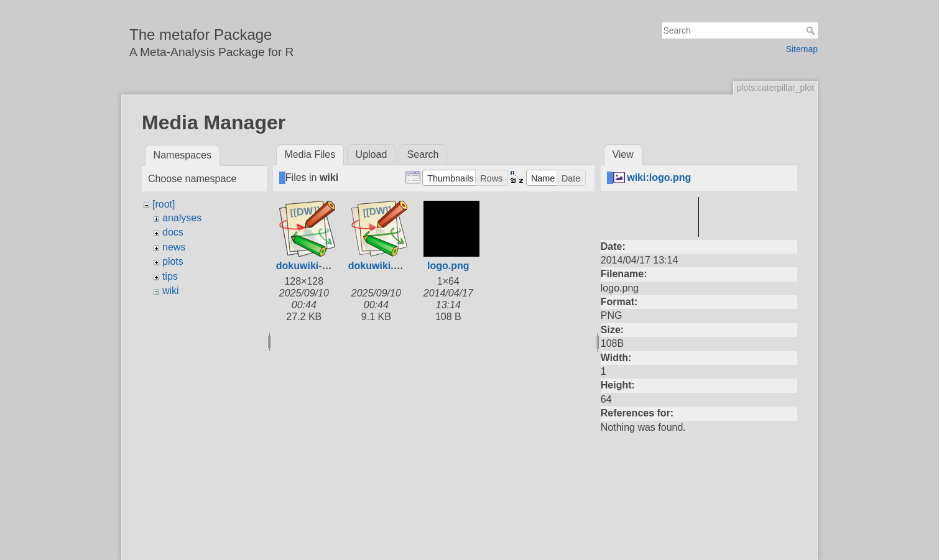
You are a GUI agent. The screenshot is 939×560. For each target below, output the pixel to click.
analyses (182, 218)
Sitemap (802, 49)
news (174, 247)
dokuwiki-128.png (318, 266)
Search (812, 30)
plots (173, 261)
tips (170, 276)
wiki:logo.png (659, 177)
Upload (372, 154)
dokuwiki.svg (379, 266)
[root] (164, 204)
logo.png (448, 266)
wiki (171, 291)
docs (173, 232)
